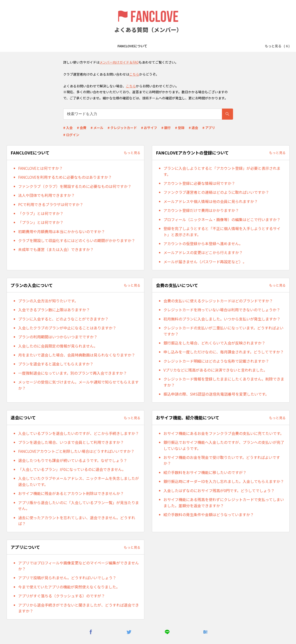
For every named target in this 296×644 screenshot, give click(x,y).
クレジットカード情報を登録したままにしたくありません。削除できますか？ (224, 382)
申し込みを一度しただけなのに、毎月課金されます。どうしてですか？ (224, 352)
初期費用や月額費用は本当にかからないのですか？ (62, 231)
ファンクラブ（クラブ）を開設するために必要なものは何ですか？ (75, 186)
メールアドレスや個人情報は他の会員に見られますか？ (211, 201)
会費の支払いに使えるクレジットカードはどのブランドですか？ (218, 301)
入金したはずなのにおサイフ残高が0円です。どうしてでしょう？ (219, 490)
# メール (97, 128)
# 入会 (68, 128)
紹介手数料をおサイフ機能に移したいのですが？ (205, 472)
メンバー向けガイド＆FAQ (119, 62)
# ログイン (71, 135)
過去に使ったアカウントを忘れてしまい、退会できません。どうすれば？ (77, 521)
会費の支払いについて (188, 46)
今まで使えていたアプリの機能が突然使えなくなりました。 (69, 587)
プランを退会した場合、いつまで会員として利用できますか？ (71, 442)
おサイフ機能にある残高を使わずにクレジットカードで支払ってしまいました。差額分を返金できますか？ (224, 502)
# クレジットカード (122, 128)
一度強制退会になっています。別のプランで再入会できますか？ (73, 373)
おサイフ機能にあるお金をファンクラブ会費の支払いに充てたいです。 (224, 433)
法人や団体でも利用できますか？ (46, 195)
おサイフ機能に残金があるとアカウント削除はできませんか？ (71, 493)
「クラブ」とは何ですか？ (41, 213)
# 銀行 (166, 128)
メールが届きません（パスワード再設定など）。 (205, 262)
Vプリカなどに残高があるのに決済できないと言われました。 (215, 370)
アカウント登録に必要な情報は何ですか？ (199, 183)
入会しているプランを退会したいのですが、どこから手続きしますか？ (79, 433)
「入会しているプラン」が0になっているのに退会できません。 (72, 469)
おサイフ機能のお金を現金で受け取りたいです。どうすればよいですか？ (222, 460)
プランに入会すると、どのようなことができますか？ (63, 319)
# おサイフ (149, 128)
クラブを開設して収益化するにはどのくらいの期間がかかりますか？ (77, 240)
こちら (134, 74)
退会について (221, 46)
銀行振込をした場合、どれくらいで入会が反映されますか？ (214, 343)
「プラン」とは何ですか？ (41, 222)
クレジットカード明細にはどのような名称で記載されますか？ (216, 361)
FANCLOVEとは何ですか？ (40, 168)
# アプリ (209, 128)
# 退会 (193, 128)
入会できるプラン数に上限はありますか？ (54, 310)
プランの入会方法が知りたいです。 (48, 301)
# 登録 (180, 128)
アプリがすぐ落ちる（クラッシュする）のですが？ (62, 596)
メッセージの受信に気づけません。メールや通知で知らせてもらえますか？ (78, 385)
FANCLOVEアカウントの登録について (98, 46)
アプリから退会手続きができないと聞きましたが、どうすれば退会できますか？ (79, 608)
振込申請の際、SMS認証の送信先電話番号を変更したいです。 (216, 394)
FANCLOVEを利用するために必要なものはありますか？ (65, 177)
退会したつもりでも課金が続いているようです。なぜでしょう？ (73, 460)
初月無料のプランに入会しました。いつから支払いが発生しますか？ (222, 319)
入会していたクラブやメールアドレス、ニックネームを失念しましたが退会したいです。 (79, 481)
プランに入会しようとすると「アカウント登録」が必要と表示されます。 (222, 171)
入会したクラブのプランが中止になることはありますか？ (67, 328)
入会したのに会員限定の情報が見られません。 (58, 346)
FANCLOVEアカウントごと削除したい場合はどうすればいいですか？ (76, 451)
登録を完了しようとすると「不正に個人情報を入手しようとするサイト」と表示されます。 (222, 231)
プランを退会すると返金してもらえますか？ (56, 364)
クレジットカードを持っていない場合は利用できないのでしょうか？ (222, 310)
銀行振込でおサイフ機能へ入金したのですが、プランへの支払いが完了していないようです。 (224, 445)
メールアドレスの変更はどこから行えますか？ (203, 252)
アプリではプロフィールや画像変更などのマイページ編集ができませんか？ (79, 566)
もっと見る (132, 153)
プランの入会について (149, 46)
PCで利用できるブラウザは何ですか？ (51, 204)
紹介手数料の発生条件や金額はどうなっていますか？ (209, 514)
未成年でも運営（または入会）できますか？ (56, 249)
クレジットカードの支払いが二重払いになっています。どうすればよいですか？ (223, 331)
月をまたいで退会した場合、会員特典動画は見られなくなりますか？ (77, 355)
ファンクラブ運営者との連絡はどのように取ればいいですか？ (216, 192)
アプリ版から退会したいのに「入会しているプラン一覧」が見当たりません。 (79, 506)
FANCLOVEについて (48, 46)
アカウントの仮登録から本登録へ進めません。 (203, 243)
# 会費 (82, 128)
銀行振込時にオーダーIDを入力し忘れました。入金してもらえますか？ (224, 481)
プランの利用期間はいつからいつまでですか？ (58, 337)
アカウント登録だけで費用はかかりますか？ (201, 210)
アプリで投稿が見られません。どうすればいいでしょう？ (67, 578)
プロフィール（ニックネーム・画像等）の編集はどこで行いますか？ (222, 219)
